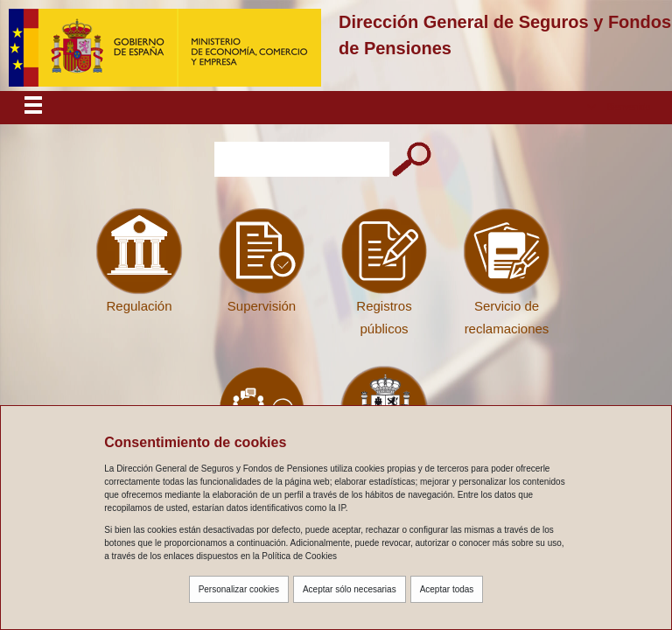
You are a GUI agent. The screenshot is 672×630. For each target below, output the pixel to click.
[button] (619, 107)
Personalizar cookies (239, 589)
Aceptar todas (447, 589)
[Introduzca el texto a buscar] (302, 159)
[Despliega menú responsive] (33, 108)
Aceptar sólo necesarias (350, 589)
